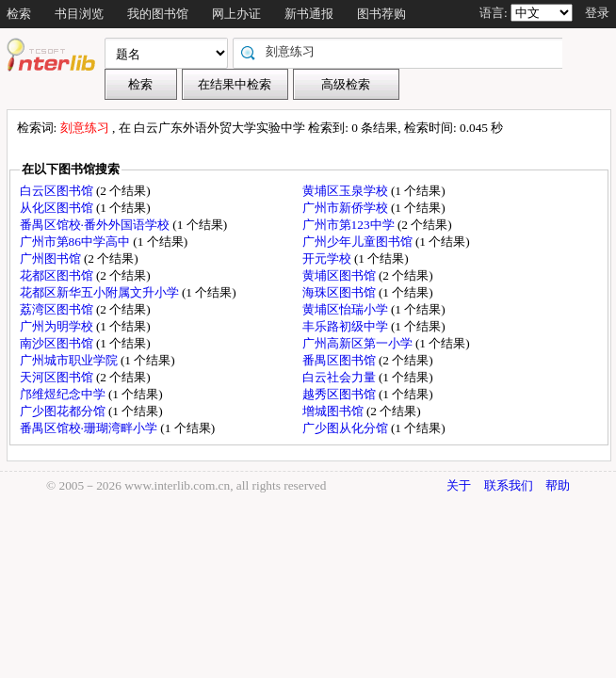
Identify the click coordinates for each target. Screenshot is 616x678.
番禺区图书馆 (340, 360)
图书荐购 (381, 14)
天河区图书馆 (58, 377)
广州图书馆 (52, 258)
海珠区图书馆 (340, 292)
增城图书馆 (334, 411)
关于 (459, 485)
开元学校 (328, 258)
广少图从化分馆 (347, 428)
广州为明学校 (58, 326)
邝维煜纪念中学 (64, 394)
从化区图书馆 (58, 208)
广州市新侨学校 (347, 208)
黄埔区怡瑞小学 (347, 309)
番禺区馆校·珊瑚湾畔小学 (90, 428)
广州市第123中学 (350, 225)
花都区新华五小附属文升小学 (101, 292)
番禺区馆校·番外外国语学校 (97, 225)
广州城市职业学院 (70, 360)
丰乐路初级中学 (347, 326)
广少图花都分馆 (64, 411)
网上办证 (236, 14)
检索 (19, 14)
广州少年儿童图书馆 (359, 242)
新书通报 (309, 14)
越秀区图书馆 (340, 394)
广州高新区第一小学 (359, 343)
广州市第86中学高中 (77, 242)
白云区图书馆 (58, 191)
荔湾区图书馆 (58, 309)
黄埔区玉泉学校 (347, 191)
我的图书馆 (158, 14)
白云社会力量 (340, 377)
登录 (597, 13)
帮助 (558, 485)
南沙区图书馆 (58, 343)
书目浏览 (79, 14)
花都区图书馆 (58, 275)
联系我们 (509, 485)
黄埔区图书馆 (340, 275)
